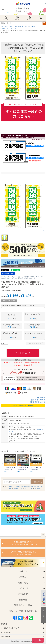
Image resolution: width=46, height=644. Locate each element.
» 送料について (40, 398)
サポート (23, 571)
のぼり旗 (32, 26)
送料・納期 (23, 583)
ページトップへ (43, 535)
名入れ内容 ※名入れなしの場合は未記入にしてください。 (19, 305)
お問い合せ (17, 18)
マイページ (30, 18)
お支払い (23, 577)
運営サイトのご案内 (23, 605)
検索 (44, 23)
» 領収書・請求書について (37, 402)
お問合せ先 (23, 594)
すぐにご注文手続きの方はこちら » (23, 111)
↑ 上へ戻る (38, 640)
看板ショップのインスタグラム (23, 611)
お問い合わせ (5, 637)
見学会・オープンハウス (9, 28)
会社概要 (23, 600)
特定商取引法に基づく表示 (10, 628)
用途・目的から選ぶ (6, 26)
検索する (38, 482)
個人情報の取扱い (7, 632)
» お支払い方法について (37, 400)
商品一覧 (6, 18)
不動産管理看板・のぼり (21, 26)
